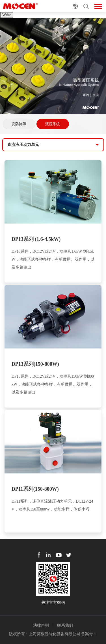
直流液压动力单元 (23, 145)
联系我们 (65, 625)
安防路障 (19, 124)
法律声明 (41, 625)
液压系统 (53, 124)
